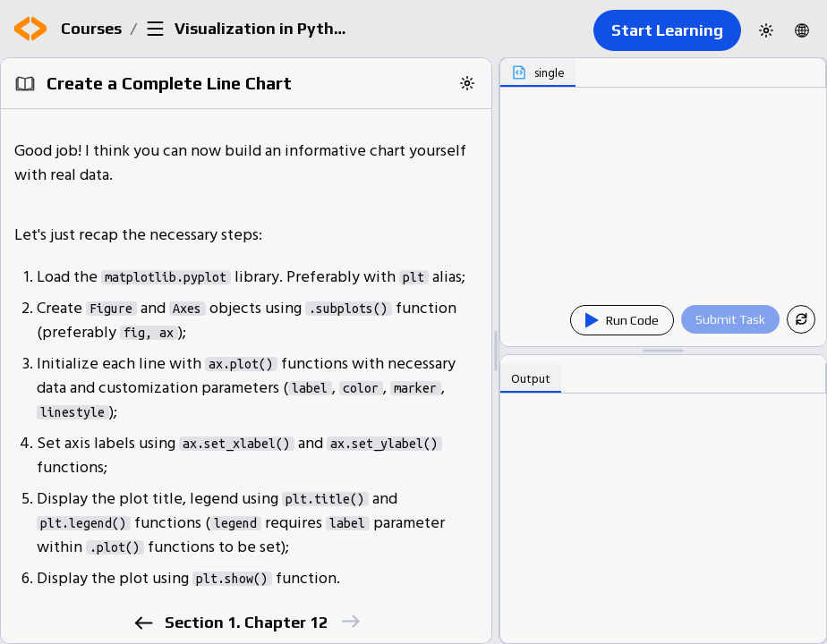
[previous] (143, 623)
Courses (91, 28)
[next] (350, 621)
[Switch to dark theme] (766, 30)
